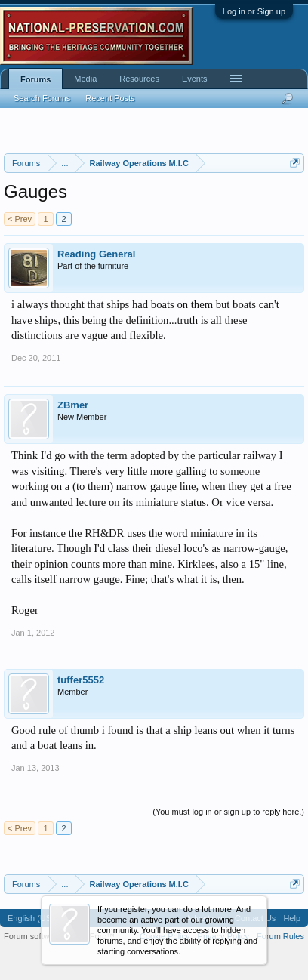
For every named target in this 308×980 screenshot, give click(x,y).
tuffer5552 (81, 680)
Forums (35, 79)
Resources (139, 79)
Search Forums (42, 98)
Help (292, 918)
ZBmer (73, 405)
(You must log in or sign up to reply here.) (228, 812)
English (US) (31, 918)
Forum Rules (280, 936)
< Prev (20, 219)
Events (195, 79)
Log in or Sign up (254, 11)
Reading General (96, 254)
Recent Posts (110, 98)
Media (85, 79)
